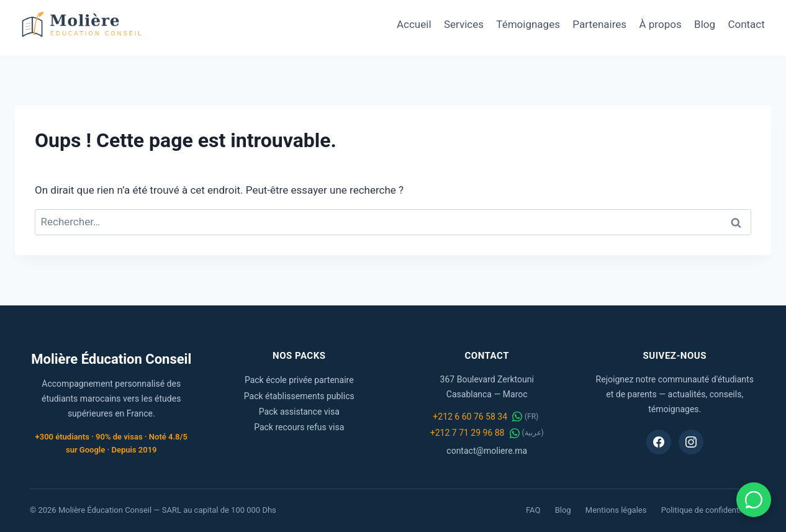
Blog (705, 24)
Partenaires (599, 24)
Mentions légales (616, 510)
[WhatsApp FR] (517, 417)
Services (464, 24)
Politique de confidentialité (709, 510)
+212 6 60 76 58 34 (470, 417)
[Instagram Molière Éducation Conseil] (691, 442)
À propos (661, 24)
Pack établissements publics (299, 396)
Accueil (414, 24)
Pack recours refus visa (299, 427)
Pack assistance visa (299, 412)
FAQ (533, 510)
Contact (746, 24)
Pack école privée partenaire (299, 380)
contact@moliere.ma (487, 451)
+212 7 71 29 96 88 (468, 433)
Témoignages (528, 24)
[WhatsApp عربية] (515, 433)
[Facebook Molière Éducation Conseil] (659, 442)
